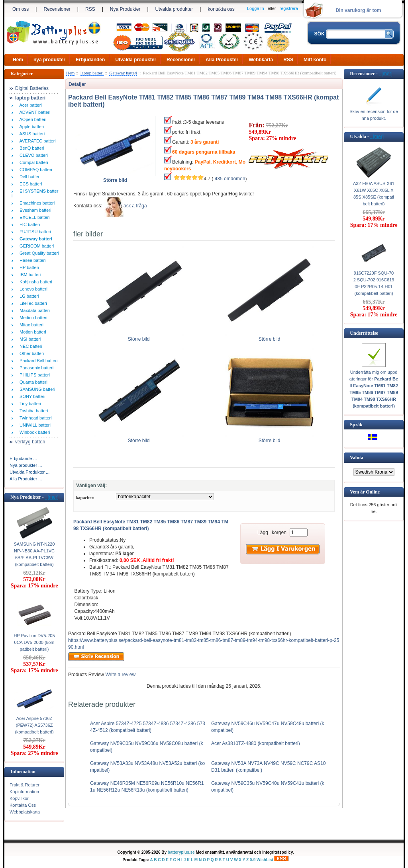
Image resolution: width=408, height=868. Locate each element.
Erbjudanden (90, 60)
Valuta (357, 458)
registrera (289, 8)
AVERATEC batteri (36, 141)
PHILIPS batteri (33, 375)
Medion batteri (32, 318)
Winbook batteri (34, 432)
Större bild (139, 337)
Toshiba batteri (32, 411)
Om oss (21, 9)
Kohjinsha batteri (35, 282)
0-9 (253, 860)
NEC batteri (30, 346)
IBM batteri (29, 275)
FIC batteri (28, 224)
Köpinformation (24, 792)
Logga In (256, 8)
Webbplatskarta (25, 812)
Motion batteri (32, 332)
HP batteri (28, 267)
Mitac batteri (30, 325)
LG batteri (28, 296)
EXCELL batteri (33, 217)
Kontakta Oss (23, 805)
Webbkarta (261, 60)
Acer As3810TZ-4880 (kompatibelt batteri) (256, 743)
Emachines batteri (36, 203)
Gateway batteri (123, 73)
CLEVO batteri (32, 155)
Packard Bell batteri (37, 361)
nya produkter (49, 60)
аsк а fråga (135, 206)
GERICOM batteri (35, 246)
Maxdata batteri (33, 310)
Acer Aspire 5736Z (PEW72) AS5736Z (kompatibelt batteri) (34, 725)
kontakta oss (221, 9)
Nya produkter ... (26, 465)
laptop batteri (92, 73)
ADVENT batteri (34, 112)
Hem (18, 60)
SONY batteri (31, 396)
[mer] (52, 497)
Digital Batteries (32, 88)
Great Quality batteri (38, 253)
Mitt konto (315, 60)
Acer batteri (29, 105)
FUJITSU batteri (34, 232)
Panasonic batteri (35, 368)
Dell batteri (29, 177)
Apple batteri (30, 127)
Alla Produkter (222, 60)
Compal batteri (33, 162)
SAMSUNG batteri (36, 389)
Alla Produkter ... (26, 479)
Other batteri (30, 353)
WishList (265, 860)
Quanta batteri (32, 382)
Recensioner (57, 9)
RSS (90, 9)
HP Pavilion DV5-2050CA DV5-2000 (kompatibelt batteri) (34, 642)
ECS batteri (29, 184)
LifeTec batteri (32, 303)
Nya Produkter (125, 9)
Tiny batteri (29, 404)
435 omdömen (230, 179)
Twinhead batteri (34, 418)
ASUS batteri (31, 134)
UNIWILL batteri (34, 425)
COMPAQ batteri (35, 170)
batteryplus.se (181, 852)
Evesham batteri (34, 210)
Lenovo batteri (32, 289)
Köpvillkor (19, 798)
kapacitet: (85, 497)
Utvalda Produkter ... (29, 472)
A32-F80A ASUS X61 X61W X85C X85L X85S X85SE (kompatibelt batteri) (374, 194)
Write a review (120, 675)
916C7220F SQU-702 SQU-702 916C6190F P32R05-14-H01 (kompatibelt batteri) (374, 283)
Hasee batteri (31, 260)
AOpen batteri (32, 119)
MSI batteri (29, 339)
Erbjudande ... (23, 458)
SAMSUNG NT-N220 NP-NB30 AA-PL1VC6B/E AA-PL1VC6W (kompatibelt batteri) (34, 554)
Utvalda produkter (174, 9)
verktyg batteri (30, 442)
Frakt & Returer (25, 785)
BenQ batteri (31, 148)
